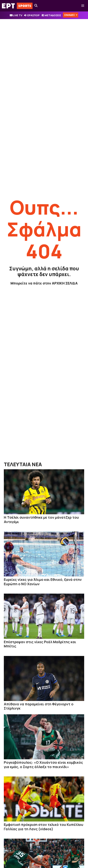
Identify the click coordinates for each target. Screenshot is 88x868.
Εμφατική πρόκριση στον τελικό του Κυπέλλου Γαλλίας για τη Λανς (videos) (44, 827)
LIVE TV (18, 15)
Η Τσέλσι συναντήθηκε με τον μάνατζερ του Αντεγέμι (41, 520)
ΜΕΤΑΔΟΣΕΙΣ (53, 15)
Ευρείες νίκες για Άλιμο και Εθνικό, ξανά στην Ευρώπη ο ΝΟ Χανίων (43, 582)
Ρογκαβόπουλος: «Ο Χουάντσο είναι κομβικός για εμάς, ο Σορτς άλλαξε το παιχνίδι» (43, 765)
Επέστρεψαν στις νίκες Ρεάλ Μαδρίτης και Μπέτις (40, 644)
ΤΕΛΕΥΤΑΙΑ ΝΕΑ (23, 464)
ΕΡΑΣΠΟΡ (33, 15)
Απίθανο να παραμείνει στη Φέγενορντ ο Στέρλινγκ (39, 706)
